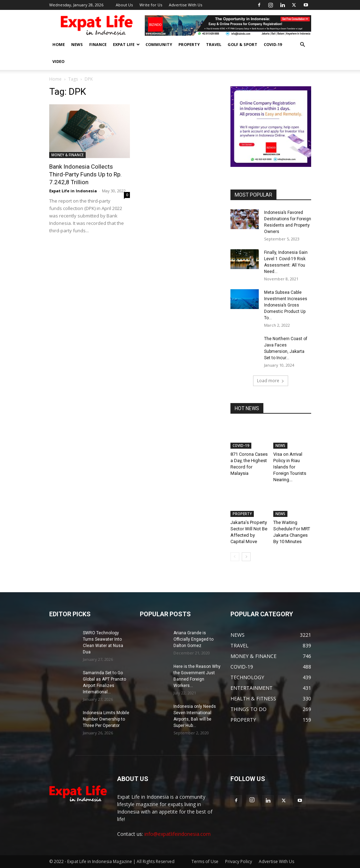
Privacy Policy (239, 861)
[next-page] (246, 557)
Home (55, 79)
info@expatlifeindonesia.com (178, 834)
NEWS (77, 44)
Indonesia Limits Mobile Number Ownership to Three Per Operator (106, 719)
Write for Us (151, 5)
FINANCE (98, 44)
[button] (303, 45)
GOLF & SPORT (242, 44)
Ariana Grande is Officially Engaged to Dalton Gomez (193, 639)
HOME (59, 44)
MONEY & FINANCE (67, 155)
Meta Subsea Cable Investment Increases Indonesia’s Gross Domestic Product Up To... (286, 305)
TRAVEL (214, 44)
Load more (271, 381)
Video (58, 61)
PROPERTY (189, 44)
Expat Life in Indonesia (73, 191)
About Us (124, 5)
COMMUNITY (159, 44)
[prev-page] (235, 557)
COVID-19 (273, 44)
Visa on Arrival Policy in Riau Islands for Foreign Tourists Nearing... (290, 467)
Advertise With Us (185, 5)
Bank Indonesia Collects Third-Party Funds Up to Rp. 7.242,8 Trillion (85, 174)
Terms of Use (205, 861)
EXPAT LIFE (126, 44)
